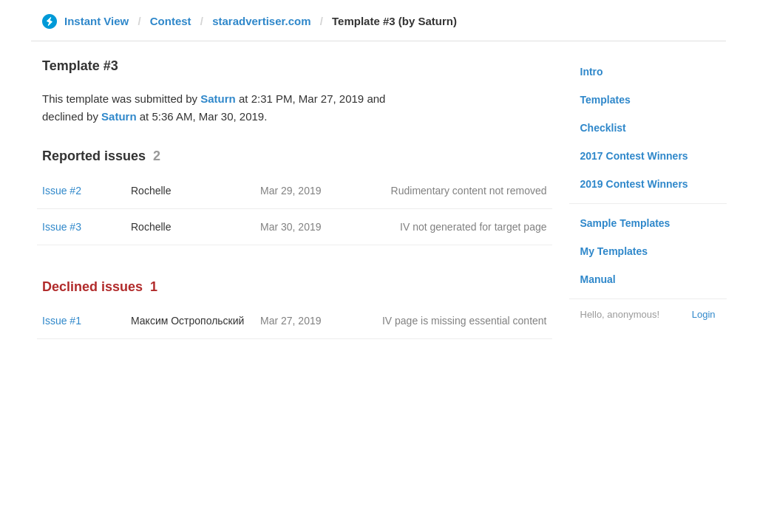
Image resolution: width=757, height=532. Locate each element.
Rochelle (151, 191)
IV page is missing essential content (465, 321)
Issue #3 (62, 227)
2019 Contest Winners (634, 184)
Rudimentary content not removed (469, 191)
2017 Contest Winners (634, 156)
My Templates (614, 251)
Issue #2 (62, 191)
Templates (605, 100)
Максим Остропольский (187, 321)
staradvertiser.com (261, 21)
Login (704, 314)
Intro (592, 72)
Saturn (218, 99)
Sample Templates (625, 223)
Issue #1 (62, 321)
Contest (171, 21)
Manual (598, 279)
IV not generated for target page (473, 227)
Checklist (603, 128)
